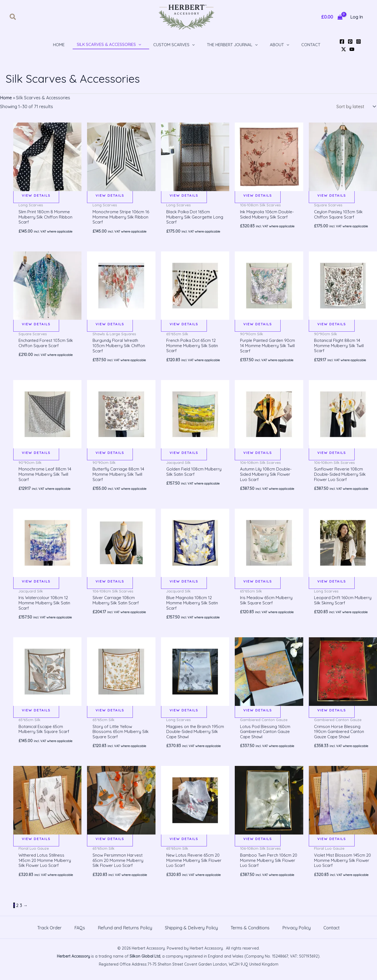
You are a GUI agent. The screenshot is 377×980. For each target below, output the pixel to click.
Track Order (49, 934)
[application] (139, 45)
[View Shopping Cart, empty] (332, 17)
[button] (13, 17)
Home (6, 98)
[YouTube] (352, 49)
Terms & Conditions (250, 934)
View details (36, 195)
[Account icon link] (357, 17)
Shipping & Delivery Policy (191, 934)
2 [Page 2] (17, 911)
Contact (332, 934)
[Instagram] (358, 41)
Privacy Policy (296, 934)
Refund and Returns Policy (125, 934)
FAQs (80, 934)
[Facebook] (342, 41)
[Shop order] (355, 106)
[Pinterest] (350, 41)
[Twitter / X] (344, 49)
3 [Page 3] (21, 911)
